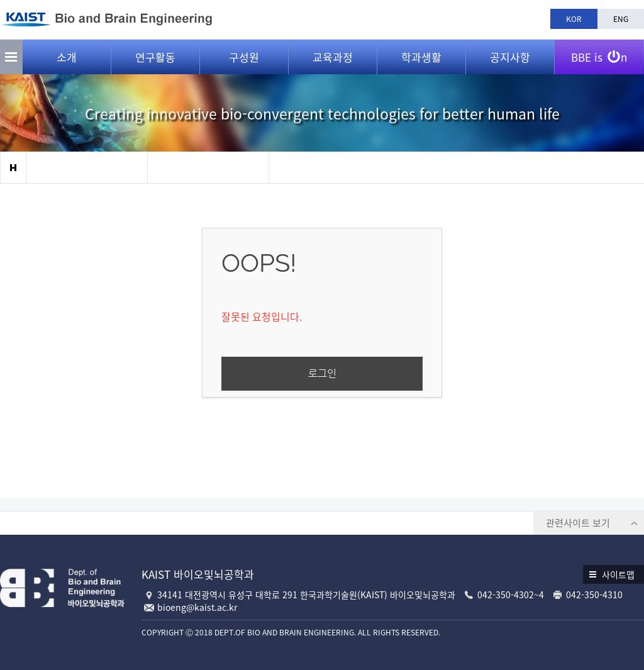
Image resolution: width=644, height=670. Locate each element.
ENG (621, 19)
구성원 (244, 57)
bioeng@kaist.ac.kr (197, 607)
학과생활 (421, 57)
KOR (574, 19)
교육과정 (333, 57)
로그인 (322, 373)
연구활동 (155, 57)
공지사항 (510, 57)
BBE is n (599, 52)
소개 (67, 57)
